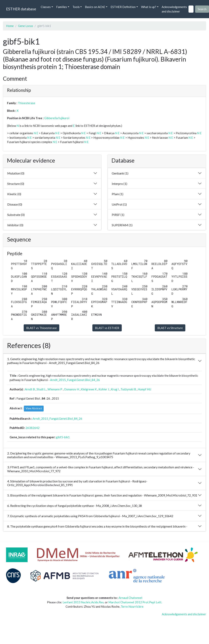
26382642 (32, 428)
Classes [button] (46, 7)
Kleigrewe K (89, 389)
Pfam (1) (118, 194)
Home (10, 26)
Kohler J (104, 389)
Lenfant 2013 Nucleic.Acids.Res (83, 602)
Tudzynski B (128, 389)
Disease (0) (15, 204)
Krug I (115, 389)
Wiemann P (55, 389)
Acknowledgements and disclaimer (174, 9)
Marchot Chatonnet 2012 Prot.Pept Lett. (135, 602)
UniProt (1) (119, 204)
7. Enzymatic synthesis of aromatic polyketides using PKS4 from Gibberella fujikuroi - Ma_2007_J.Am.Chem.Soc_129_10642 (90, 516)
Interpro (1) (119, 184)
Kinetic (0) (14, 194)
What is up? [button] (149, 7)
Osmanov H (72, 389)
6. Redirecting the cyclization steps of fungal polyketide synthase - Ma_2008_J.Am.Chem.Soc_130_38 (75, 506)
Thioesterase (27, 103)
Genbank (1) (120, 173)
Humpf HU (144, 389)
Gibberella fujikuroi (57, 118)
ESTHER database (21, 9)
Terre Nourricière (132, 606)
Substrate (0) (16, 215)
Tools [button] (76, 7)
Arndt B (30, 389)
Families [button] (62, 7)
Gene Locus (26, 26)
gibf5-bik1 (63, 437)
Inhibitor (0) (15, 225)
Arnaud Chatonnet (131, 598)
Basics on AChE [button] (95, 7)
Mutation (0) (16, 173)
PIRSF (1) (118, 215)
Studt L (41, 389)
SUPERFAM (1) (122, 225)
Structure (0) (16, 184)
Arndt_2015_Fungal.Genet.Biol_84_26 (75, 380)
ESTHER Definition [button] (123, 7)
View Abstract (34, 408)
